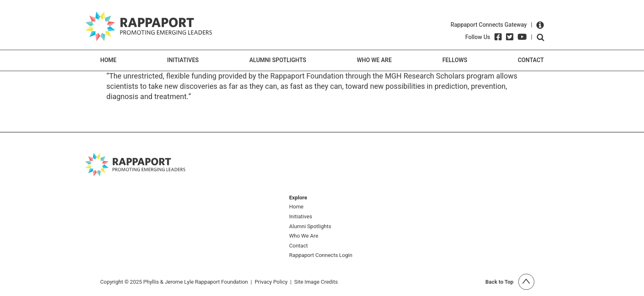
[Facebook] (498, 37)
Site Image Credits (316, 282)
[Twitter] (510, 37)
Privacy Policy (271, 282)
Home (108, 60)
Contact (531, 60)
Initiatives (183, 60)
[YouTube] (522, 37)
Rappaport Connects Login (321, 256)
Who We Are (374, 60)
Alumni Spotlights (278, 60)
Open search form (540, 37)
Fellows (455, 60)
